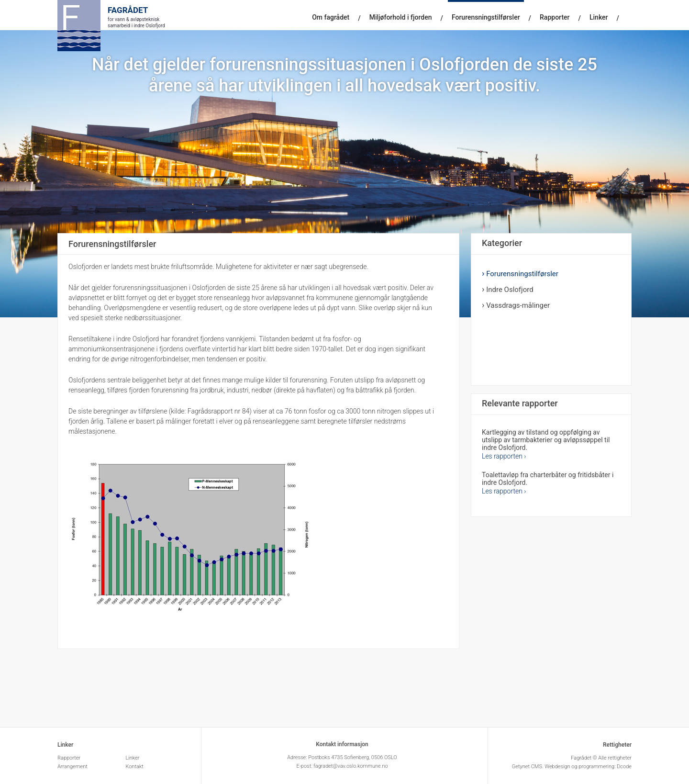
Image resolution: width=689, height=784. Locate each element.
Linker (599, 17)
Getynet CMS (527, 767)
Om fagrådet (331, 17)
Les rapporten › (504, 456)
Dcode (624, 767)
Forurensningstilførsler (486, 17)
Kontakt (135, 767)
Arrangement (72, 767)
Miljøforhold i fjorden (401, 17)
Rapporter (555, 17)
